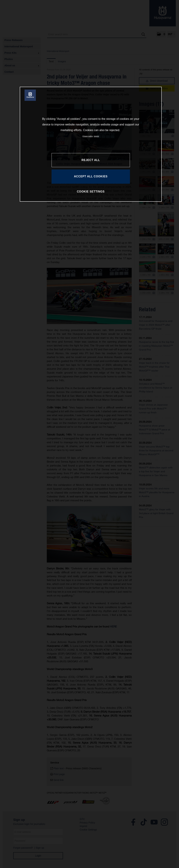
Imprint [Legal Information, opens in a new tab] (96, 136)
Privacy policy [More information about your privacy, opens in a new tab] (88, 136)
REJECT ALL (91, 160)
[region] (91, 144)
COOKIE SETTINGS (91, 192)
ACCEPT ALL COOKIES (91, 176)
